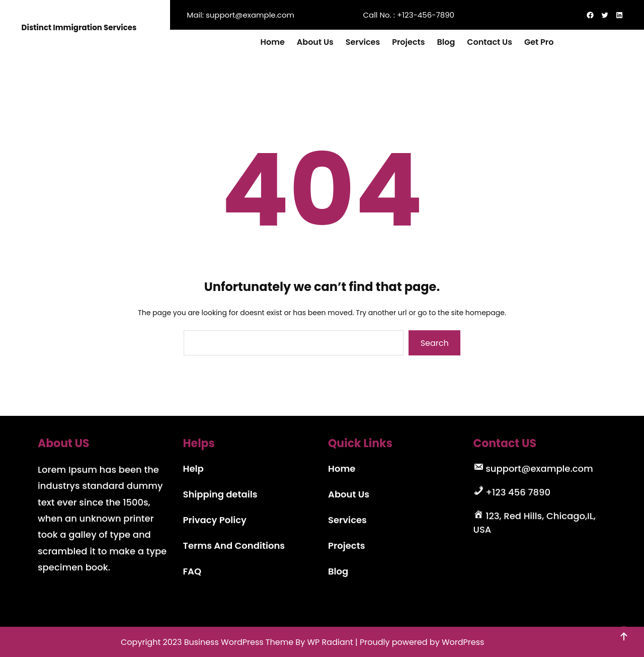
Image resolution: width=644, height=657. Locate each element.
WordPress (463, 642)
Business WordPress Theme (239, 642)
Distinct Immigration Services (79, 27)
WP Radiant (330, 642)
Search (435, 343)
